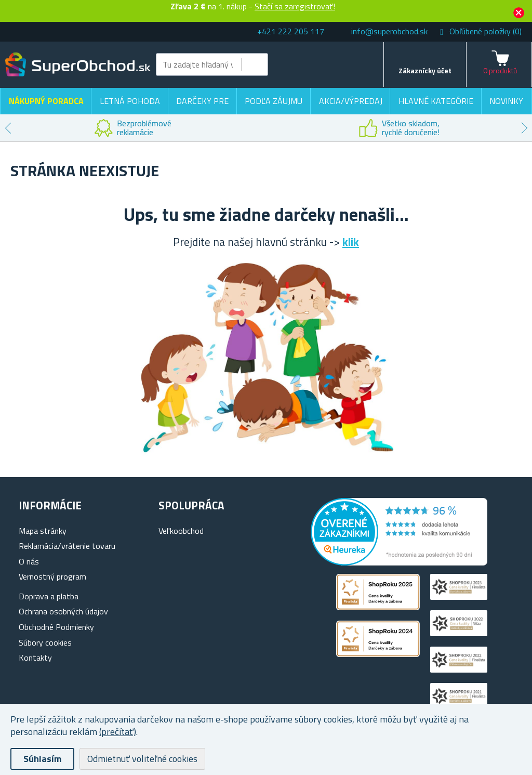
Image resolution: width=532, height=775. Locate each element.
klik (351, 242)
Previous (8, 128)
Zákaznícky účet (425, 70)
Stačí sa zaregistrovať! (295, 6)
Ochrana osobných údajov (63, 611)
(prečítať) (118, 732)
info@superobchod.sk (389, 31)
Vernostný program (52, 576)
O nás (29, 561)
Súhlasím (42, 759)
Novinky (506, 101)
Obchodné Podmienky (56, 627)
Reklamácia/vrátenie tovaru (67, 546)
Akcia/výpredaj (351, 101)
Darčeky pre (202, 101)
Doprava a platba (49, 596)
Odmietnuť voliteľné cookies (142, 759)
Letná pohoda (130, 101)
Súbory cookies (45, 642)
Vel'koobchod (181, 531)
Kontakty (35, 658)
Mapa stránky (43, 531)
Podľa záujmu (274, 101)
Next (524, 128)
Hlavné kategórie (436, 101)
